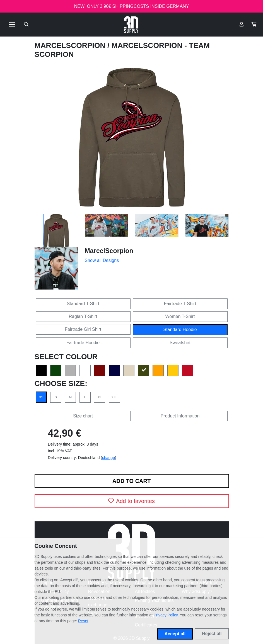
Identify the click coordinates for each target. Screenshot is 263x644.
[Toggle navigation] (12, 25)
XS (41, 397)
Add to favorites (131, 501)
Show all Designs (102, 260)
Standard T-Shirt (83, 304)
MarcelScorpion (71, 45)
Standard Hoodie (180, 330)
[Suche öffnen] (26, 25)
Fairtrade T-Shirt (180, 304)
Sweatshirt (180, 343)
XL (100, 397)
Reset (83, 621)
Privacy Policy (166, 615)
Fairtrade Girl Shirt (83, 329)
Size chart (83, 416)
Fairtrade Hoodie (83, 343)
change (108, 458)
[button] (254, 25)
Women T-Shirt (180, 316)
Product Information (180, 416)
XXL (114, 397)
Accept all (175, 634)
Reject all (212, 634)
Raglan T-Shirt (83, 316)
